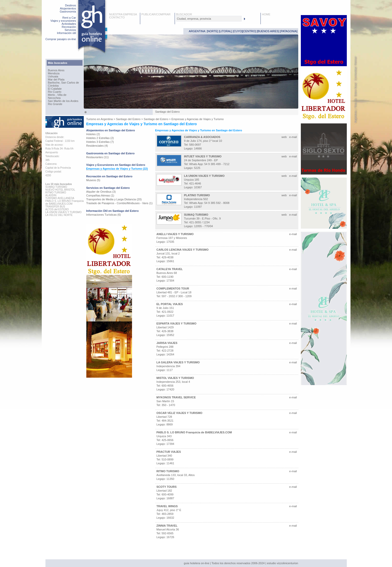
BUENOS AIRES (268, 31)
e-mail (293, 137)
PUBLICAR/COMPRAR (156, 14)
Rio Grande (55, 104)
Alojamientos (68, 8)
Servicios (70, 30)
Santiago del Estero (128, 119)
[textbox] (209, 19)
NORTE (212, 31)
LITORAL (225, 31)
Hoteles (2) (93, 134)
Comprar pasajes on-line (61, 39)
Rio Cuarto (55, 92)
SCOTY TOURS (167, 487)
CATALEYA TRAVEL (170, 269)
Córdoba (53, 86)
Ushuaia (53, 76)
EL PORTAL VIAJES (170, 304)
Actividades (69, 24)
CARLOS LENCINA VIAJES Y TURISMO (183, 250)
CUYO (238, 31)
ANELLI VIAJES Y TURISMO (175, 234)
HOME (266, 14)
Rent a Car (69, 18)
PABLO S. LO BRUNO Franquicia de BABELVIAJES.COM (194, 432)
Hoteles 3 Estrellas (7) (100, 142)
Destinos (71, 5)
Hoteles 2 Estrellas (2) (100, 138)
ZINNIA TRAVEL (167, 526)
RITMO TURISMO (168, 471)
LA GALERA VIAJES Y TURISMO (178, 362)
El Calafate (55, 89)
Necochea (54, 98)
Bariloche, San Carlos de (64, 83)
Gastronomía (68, 11)
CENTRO (249, 31)
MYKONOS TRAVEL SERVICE (176, 397)
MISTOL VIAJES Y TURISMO (175, 378)
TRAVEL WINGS (167, 506)
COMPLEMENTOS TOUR (173, 288)
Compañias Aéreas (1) (100, 195)
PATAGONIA (289, 31)
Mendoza (54, 73)
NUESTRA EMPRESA (123, 14)
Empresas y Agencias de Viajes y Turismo (198, 119)
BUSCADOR (184, 14)
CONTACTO (117, 17)
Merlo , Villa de (57, 95)
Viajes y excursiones (63, 21)
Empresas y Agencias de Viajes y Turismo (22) (117, 169)
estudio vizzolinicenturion (282, 563)
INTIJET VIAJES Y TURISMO (203, 156)
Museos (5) (93, 180)
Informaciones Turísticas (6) (104, 215)
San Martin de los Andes (63, 101)
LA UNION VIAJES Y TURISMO (204, 176)
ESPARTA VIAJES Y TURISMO (176, 323)
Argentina (107, 119)
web (284, 137)
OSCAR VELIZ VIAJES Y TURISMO (180, 413)
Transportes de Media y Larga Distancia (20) (114, 199)
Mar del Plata (56, 79)
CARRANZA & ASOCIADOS (202, 137)
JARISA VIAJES (167, 343)
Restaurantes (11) (98, 157)
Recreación (69, 27)
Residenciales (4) (97, 146)
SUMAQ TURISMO (196, 215)
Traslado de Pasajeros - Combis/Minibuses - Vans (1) (120, 203)
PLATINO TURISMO (197, 195)
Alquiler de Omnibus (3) (101, 192)
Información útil (67, 33)
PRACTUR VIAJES (169, 452)
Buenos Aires (56, 70)
